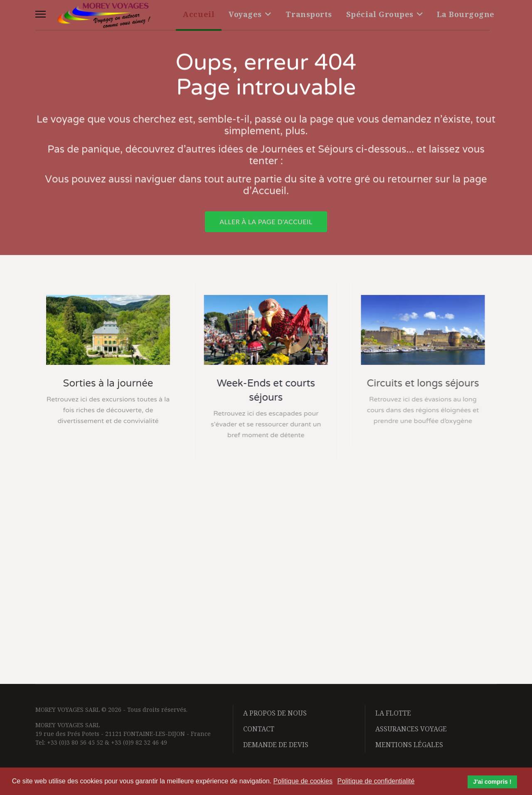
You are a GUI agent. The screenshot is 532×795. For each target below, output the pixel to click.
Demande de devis (276, 745)
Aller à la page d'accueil (266, 224)
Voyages (245, 14)
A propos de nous (275, 713)
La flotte (393, 713)
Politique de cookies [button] (303, 781)
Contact (259, 729)
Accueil (199, 14)
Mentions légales (409, 745)
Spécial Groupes (380, 14)
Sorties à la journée (108, 383)
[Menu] (41, 14)
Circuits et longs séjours (421, 383)
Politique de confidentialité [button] (376, 781)
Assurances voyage (411, 729)
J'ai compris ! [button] (492, 782)
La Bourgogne (466, 14)
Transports (309, 14)
